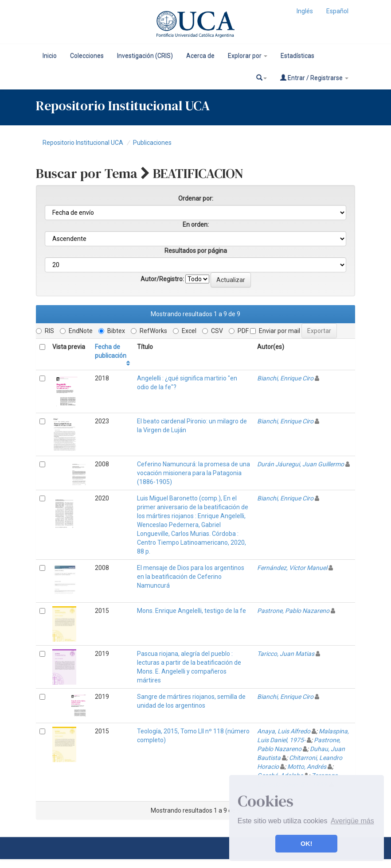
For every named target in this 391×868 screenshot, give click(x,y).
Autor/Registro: (162, 279)
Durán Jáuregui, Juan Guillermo (301, 464)
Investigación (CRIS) (145, 56)
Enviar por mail (275, 331)
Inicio (50, 56)
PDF (239, 331)
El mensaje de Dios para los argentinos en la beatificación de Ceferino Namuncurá (191, 577)
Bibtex (112, 331)
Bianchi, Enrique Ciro (285, 378)
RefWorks (149, 331)
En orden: (196, 225)
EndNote (76, 331)
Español (337, 11)
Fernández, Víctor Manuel (292, 568)
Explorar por (248, 56)
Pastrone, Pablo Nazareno (293, 611)
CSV (213, 331)
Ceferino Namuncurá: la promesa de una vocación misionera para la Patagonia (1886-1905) (194, 473)
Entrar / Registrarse (314, 78)
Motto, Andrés (307, 767)
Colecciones (87, 56)
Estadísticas (297, 56)
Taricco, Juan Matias (286, 654)
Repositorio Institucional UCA (83, 143)
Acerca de (200, 56)
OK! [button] (306, 844)
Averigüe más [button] (352, 821)
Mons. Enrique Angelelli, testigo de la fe (192, 611)
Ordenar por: (196, 198)
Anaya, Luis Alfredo (284, 731)
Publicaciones (152, 143)
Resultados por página (196, 251)
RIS (45, 331)
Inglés (305, 11)
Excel (185, 331)
